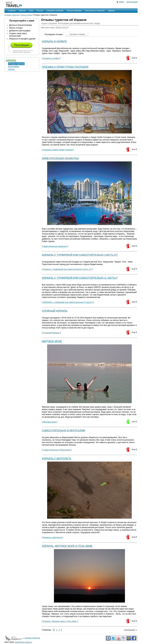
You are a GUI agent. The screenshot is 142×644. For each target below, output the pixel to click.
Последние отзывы (54, 34)
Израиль (11, 60)
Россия (40, 11)
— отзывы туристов (22, 638)
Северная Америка (55, 11)
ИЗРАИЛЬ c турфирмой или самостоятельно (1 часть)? (80, 278)
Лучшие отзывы (77, 34)
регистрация (132, 2)
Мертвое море (52, 341)
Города (11, 69)
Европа (22, 11)
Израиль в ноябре (54, 41)
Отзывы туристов (12, 15)
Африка (111, 11)
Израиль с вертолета (57, 459)
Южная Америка (74, 11)
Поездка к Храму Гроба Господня (65, 67)
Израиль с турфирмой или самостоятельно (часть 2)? (80, 255)
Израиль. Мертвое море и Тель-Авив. (67, 546)
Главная (12, 11)
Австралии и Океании (95, 11)
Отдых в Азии (26, 15)
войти (122, 2)
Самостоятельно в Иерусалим (63, 431)
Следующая (130, 630)
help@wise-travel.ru (23, 642)
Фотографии (14, 67)
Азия (31, 11)
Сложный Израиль (55, 311)
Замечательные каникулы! (60, 158)
